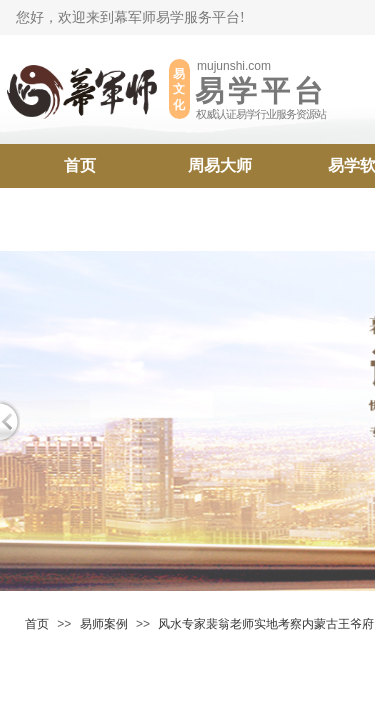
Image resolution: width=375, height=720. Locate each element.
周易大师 (220, 165)
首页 (80, 165)
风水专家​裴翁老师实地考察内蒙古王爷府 (266, 624)
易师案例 (104, 624)
